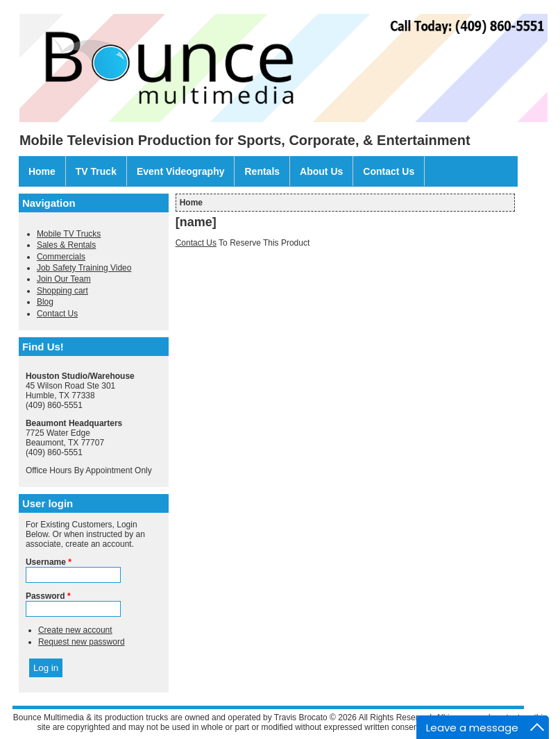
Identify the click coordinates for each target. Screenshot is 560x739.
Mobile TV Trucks (69, 234)
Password (48, 596)
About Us (321, 171)
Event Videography (181, 171)
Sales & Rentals (66, 245)
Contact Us (389, 171)
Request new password (82, 642)
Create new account (75, 630)
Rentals (262, 171)
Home (42, 171)
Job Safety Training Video (84, 268)
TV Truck (96, 171)
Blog (45, 302)
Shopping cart (62, 291)
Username (49, 562)
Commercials (61, 257)
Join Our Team (64, 279)
